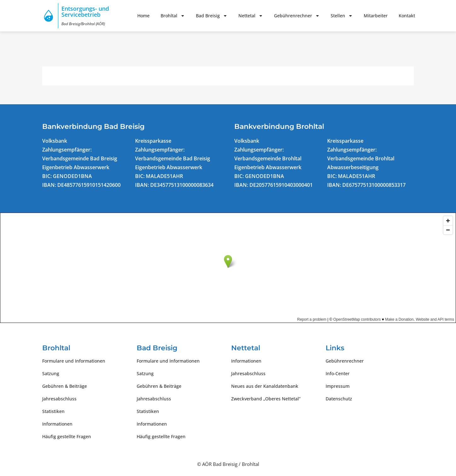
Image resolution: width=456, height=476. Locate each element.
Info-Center (338, 373)
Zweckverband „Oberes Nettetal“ (266, 399)
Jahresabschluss (59, 399)
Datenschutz (339, 399)
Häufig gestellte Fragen (67, 436)
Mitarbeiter (376, 16)
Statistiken (53, 411)
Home (143, 16)
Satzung (51, 373)
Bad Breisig (212, 16)
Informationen (57, 424)
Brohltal (173, 16)
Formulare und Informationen (74, 361)
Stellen (342, 16)
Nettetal (251, 16)
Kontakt (407, 16)
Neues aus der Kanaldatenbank (265, 386)
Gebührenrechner (297, 16)
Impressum (338, 386)
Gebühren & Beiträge (65, 386)
